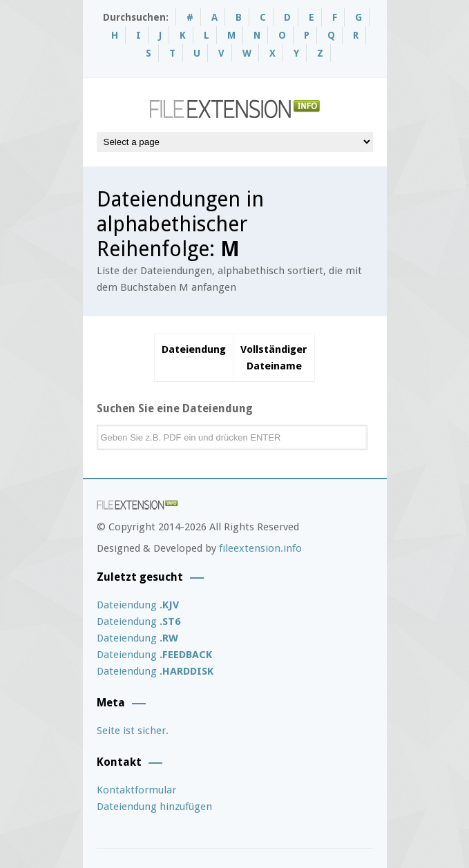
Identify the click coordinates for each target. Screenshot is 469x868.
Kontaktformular (136, 790)
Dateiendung (138, 605)
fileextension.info (260, 548)
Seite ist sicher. (133, 731)
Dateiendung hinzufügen (154, 807)
